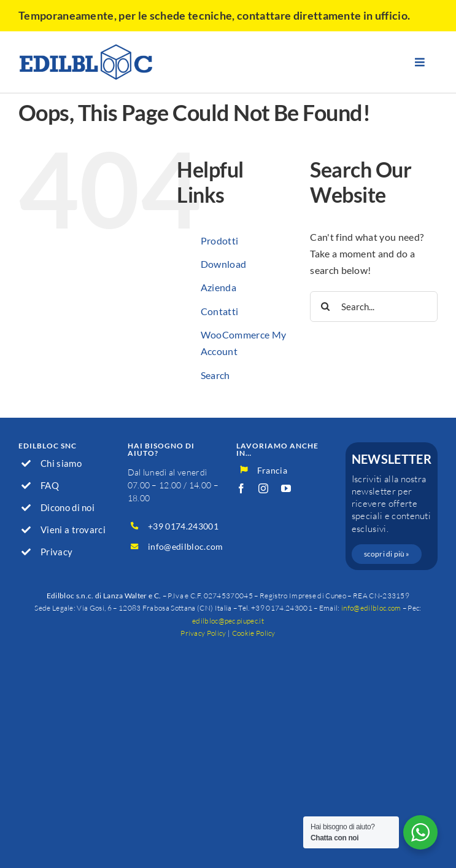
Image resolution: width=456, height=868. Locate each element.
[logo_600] (86, 48)
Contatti (220, 311)
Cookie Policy (254, 633)
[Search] (325, 307)
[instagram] (263, 488)
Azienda (218, 287)
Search (215, 375)
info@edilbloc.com (185, 546)
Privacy (56, 552)
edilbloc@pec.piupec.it (228, 621)
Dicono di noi (68, 507)
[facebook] (241, 488)
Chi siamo (61, 463)
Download (224, 264)
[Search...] (374, 307)
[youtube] (286, 488)
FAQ (50, 485)
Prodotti (220, 240)
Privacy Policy (203, 633)
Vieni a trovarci (73, 530)
